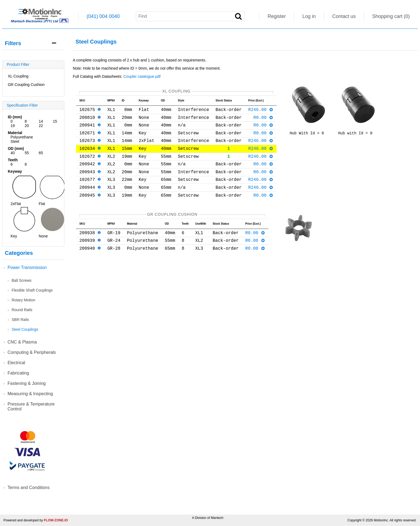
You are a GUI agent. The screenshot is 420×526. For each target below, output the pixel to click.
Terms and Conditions (29, 488)
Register (277, 16)
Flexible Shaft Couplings (32, 290)
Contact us (344, 16)
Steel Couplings (25, 329)
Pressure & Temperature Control (31, 406)
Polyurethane (22, 137)
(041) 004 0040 (103, 16)
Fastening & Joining (27, 383)
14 (41, 121)
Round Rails (22, 310)
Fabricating (18, 373)
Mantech (217, 518)
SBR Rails (20, 320)
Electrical (16, 363)
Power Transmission (27, 267)
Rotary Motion (23, 300)
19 (13, 126)
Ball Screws (22, 280)
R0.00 (264, 120)
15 (55, 121)
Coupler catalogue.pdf (142, 76)
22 (41, 126)
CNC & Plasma (22, 342)
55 (27, 153)
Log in (309, 16)
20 (27, 126)
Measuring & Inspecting (30, 394)
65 (41, 153)
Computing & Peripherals (32, 352)
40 (13, 153)
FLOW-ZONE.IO (56, 520)
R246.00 (261, 112)
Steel (15, 141)
